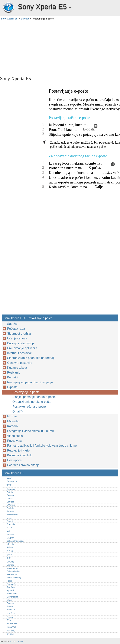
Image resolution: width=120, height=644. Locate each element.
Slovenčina (12, 594)
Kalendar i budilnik (19, 455)
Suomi (10, 521)
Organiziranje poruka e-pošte (32, 402)
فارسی (10, 518)
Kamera (12, 426)
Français (11, 524)
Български (12, 481)
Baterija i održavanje (21, 343)
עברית (9, 527)
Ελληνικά (11, 505)
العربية (9, 478)
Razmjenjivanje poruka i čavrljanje (30, 382)
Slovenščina (12, 597)
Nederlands (12, 574)
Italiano (10, 547)
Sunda (10, 606)
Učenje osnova (17, 338)
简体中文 (11, 631)
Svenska (11, 610)
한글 (9, 558)
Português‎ (11, 584)
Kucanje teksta (17, 368)
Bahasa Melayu (14, 571)
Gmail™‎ (18, 411)
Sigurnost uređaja (19, 334)
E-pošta (25, 19)
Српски (10, 603)
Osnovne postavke (20, 363)
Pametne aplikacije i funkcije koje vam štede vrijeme (42, 446)
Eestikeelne (12, 514)
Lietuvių (10, 562)
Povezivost (14, 441)
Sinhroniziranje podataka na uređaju (31, 358)
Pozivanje (14, 373)
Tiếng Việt (11, 627)
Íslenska (10, 544)
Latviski (10, 565)
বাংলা (9, 485)
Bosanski (11, 489)
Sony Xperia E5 (8, 7)
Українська (12, 623)
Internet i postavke (19, 353)
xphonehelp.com (17, 641)
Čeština (10, 495)
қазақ (9, 555)
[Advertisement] (34, 48)
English (10, 508)
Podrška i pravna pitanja (23, 465)
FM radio (13, 421)
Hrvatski (10, 535)
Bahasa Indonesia (15, 541)
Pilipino (10, 617)
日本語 (10, 551)
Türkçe (10, 620)
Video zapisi (15, 436)
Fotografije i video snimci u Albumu (30, 431)
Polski (9, 581)
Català (10, 492)
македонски (12, 568)
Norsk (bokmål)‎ (14, 578)
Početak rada (16, 329)
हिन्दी (9, 531)
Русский (11, 590)
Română (11, 587)
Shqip (9, 600)
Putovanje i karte (18, 450)
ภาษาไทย (11, 613)
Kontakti (13, 377)
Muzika (12, 416)
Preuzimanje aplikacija (22, 348)
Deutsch (10, 502)
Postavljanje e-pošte (26, 392)
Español (10, 511)
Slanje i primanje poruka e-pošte (34, 397)
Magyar (10, 538)
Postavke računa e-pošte (29, 407)
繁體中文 (11, 634)
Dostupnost (15, 460)
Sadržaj (12, 324)
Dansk (10, 499)
